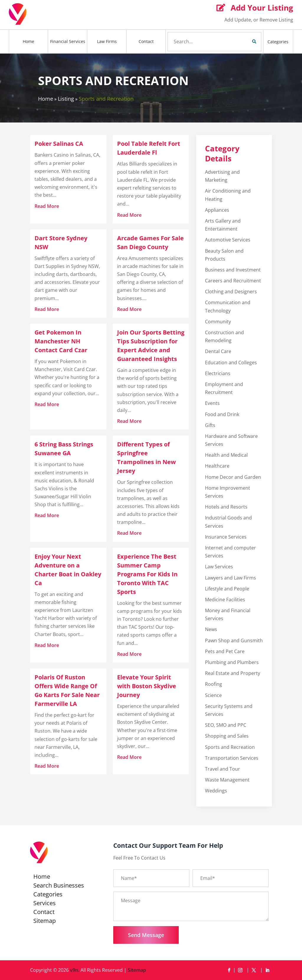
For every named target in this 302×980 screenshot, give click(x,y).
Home (28, 41)
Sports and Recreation (106, 99)
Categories (278, 42)
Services (45, 904)
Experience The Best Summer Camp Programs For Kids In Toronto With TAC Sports (147, 574)
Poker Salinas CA (59, 144)
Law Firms (107, 41)
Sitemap (45, 922)
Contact (146, 41)
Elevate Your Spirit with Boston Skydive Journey (147, 686)
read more (47, 206)
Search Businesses (59, 886)
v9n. (75, 970)
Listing (66, 99)
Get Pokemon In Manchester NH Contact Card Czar (61, 341)
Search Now (244, 42)
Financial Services (68, 41)
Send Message (146, 935)
